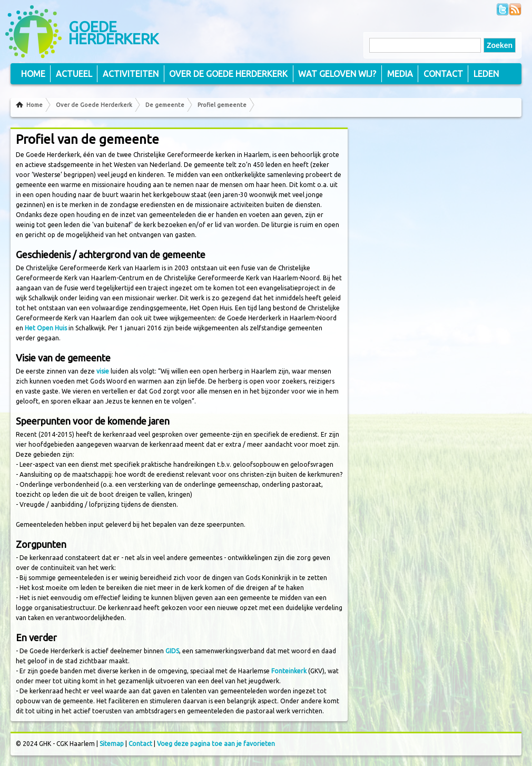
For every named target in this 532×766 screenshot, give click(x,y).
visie (103, 371)
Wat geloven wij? (337, 74)
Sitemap (112, 744)
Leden (486, 74)
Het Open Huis (46, 328)
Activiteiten (131, 74)
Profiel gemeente (222, 105)
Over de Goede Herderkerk (94, 105)
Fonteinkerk (289, 671)
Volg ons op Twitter (503, 9)
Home (35, 105)
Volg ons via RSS (515, 9)
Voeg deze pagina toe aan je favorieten (216, 744)
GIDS (172, 651)
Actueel (74, 74)
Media (400, 74)
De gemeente (165, 105)
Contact (443, 74)
